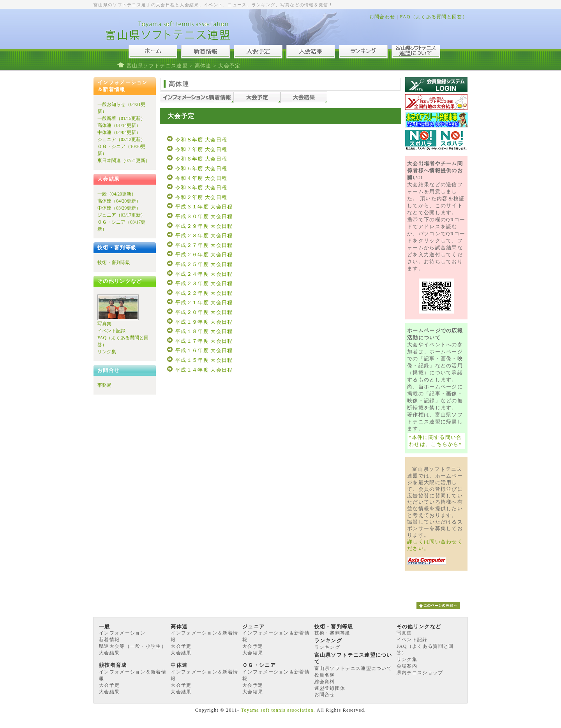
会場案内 (407, 666)
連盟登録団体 (330, 688)
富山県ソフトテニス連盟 (157, 66)
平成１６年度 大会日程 (204, 350)
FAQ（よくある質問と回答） (434, 17)
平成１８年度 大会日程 (204, 331)
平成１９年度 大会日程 (204, 322)
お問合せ (325, 695)
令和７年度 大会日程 (201, 149)
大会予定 (181, 646)
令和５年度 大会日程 (201, 168)
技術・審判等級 (114, 263)
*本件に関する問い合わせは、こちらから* (435, 441)
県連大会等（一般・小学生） (133, 646)
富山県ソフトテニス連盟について (353, 668)
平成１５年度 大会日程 (204, 360)
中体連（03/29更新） (119, 208)
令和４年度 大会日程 (201, 178)
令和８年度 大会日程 (201, 140)
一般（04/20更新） (117, 194)
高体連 (203, 66)
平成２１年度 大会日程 (204, 302)
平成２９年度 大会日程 (204, 226)
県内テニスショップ (420, 673)
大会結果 (109, 653)
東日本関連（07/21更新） (124, 160)
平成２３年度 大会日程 (204, 283)
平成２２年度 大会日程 (204, 293)
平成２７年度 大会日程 (204, 245)
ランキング (327, 647)
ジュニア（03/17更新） (121, 215)
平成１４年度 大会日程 (204, 370)
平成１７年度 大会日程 (204, 341)
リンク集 (107, 352)
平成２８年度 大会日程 (204, 235)
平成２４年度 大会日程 (204, 274)
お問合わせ (382, 17)
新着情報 (109, 640)
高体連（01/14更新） (119, 125)
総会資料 (325, 682)
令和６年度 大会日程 (201, 159)
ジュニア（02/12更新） (121, 139)
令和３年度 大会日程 (201, 188)
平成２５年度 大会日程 (204, 264)
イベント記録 (111, 331)
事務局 (104, 385)
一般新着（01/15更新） (121, 118)
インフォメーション (122, 633)
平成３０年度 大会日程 (204, 216)
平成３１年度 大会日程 (204, 207)
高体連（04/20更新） (119, 201)
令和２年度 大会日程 (201, 197)
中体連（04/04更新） (119, 132)
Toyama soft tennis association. (278, 710)
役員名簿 (325, 675)
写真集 (104, 324)
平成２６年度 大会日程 (204, 255)
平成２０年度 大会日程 (204, 312)
